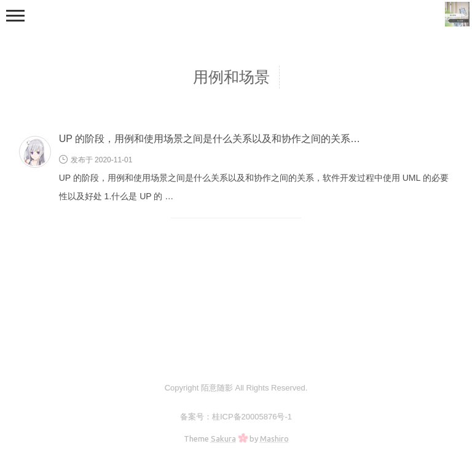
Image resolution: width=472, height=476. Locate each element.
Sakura (223, 438)
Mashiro (274, 438)
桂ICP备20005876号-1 (252, 417)
